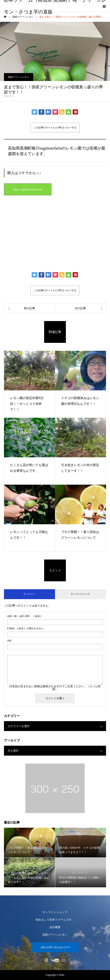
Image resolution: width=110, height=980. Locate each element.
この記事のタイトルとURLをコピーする (55, 128)
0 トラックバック (81, 594)
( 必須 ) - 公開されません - (26, 628)
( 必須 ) (24, 616)
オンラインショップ (55, 912)
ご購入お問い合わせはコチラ (55, 947)
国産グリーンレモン (19, 77)
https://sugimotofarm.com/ (28, 189)
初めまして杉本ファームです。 (55, 920)
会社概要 (55, 927)
